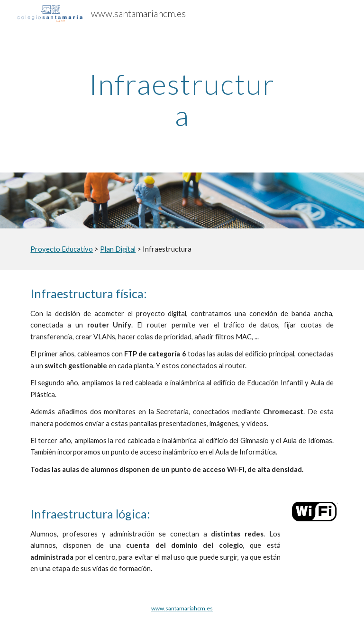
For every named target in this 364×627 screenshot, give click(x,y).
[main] (182, 100)
